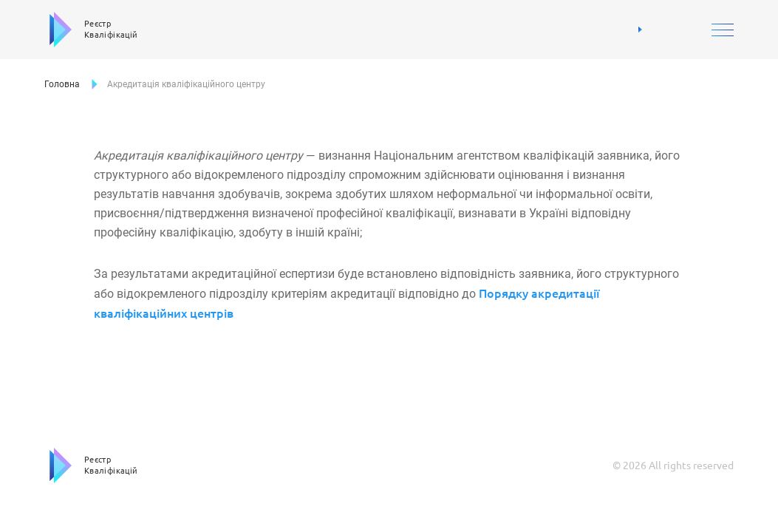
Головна (62, 84)
